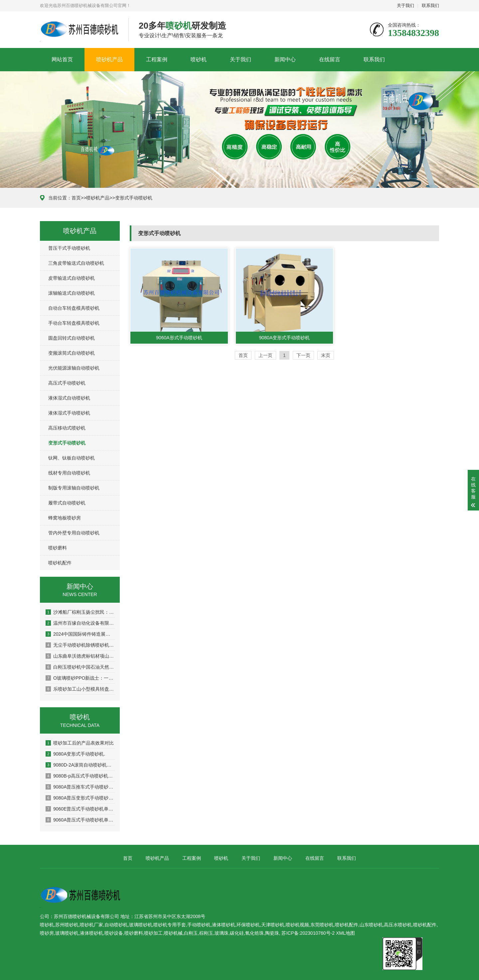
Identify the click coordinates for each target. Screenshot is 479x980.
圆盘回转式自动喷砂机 (72, 338)
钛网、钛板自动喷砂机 (72, 458)
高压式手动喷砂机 (67, 383)
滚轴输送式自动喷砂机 (72, 293)
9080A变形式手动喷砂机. (75, 754)
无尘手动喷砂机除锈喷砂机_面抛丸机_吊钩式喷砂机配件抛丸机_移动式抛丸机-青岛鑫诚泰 (80, 645)
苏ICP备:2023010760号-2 (308, 933)
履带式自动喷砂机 (67, 503)
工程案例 (157, 59)
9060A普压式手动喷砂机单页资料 (80, 820)
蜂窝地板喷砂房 (65, 518)
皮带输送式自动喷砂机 (72, 278)
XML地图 (345, 933)
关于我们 (405, 5)
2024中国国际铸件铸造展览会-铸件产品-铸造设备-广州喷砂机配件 (80, 634)
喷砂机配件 (60, 563)
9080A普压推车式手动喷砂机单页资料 (80, 787)
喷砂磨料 (58, 548)
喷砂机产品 (109, 59)
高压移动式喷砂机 (67, 428)
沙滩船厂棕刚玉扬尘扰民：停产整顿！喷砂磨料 (80, 612)
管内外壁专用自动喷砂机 (74, 533)
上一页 (265, 355)
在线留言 (330, 59)
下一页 (303, 355)
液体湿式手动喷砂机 (69, 413)
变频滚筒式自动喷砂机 (72, 353)
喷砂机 (199, 59)
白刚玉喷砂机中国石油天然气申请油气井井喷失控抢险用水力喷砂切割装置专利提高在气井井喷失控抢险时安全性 (80, 667)
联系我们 (430, 5)
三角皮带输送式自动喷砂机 (76, 263)
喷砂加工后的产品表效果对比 (80, 743)
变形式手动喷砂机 (134, 198)
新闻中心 (285, 59)
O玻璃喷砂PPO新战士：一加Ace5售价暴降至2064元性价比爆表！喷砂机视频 (80, 678)
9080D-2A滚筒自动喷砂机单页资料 (80, 765)
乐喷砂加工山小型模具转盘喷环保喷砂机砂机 (80, 689)
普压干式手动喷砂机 (69, 248)
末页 (326, 355)
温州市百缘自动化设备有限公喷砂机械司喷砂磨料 (80, 623)
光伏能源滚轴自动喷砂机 (74, 368)
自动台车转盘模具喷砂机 (74, 308)
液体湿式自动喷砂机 (69, 398)
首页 (76, 198)
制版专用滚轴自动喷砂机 (74, 488)
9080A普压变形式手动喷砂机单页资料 (80, 798)
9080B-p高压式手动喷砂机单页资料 (80, 776)
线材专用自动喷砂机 (69, 473)
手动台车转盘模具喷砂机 (74, 323)
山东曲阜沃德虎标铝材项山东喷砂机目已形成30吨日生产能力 (80, 656)
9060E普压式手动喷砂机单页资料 (80, 809)
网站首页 (62, 59)
